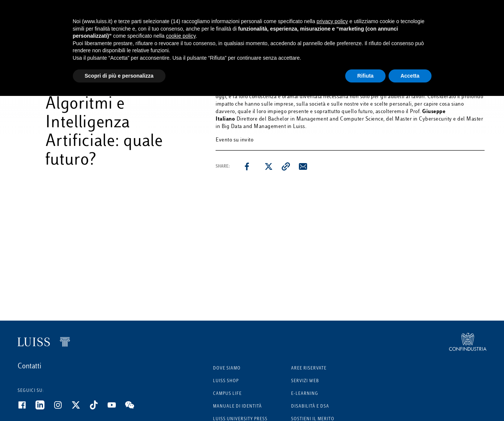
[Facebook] (27, 408)
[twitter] (269, 166)
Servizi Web (305, 381)
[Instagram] (62, 408)
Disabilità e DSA (310, 407)
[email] (303, 166)
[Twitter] (80, 408)
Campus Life (227, 394)
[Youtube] (116, 408)
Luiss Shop (226, 381)
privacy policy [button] (332, 21)
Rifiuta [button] (365, 76)
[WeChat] (134, 408)
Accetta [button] (410, 76)
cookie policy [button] (181, 36)
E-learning (305, 394)
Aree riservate (309, 369)
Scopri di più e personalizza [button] (119, 76)
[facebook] (247, 166)
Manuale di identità (237, 407)
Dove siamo (227, 369)
